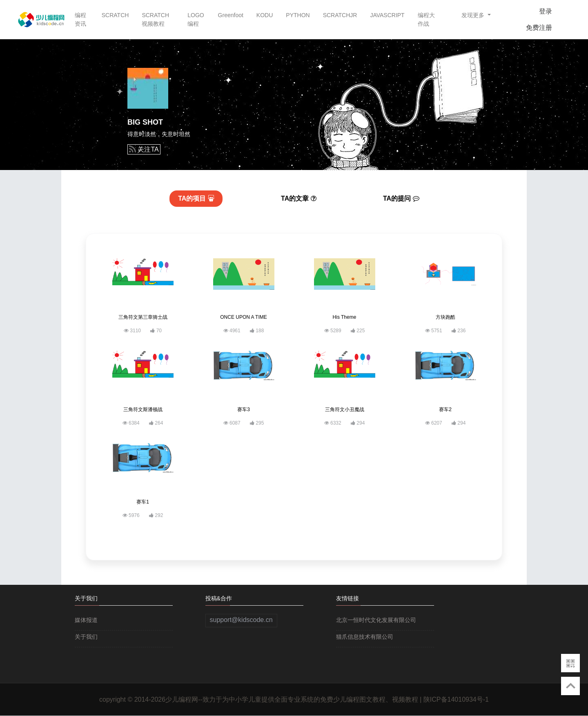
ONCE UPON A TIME (243, 317)
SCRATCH (115, 15)
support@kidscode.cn (241, 620)
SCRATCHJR (340, 15)
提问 (401, 198)
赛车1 (143, 502)
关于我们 (86, 637)
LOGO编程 (196, 19)
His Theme (345, 317)
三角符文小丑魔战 (345, 409)
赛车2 (445, 409)
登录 (546, 11)
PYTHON (298, 15)
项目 (196, 198)
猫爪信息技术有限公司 (365, 637)
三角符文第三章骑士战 (143, 317)
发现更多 (474, 15)
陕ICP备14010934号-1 (456, 699)
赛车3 (244, 409)
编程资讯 (80, 19)
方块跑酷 (445, 317)
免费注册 (539, 28)
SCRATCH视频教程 (155, 19)
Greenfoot (231, 15)
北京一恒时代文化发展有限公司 (376, 620)
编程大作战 (426, 19)
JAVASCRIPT (387, 15)
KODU (265, 15)
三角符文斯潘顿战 (143, 409)
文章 (299, 198)
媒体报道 (86, 620)
